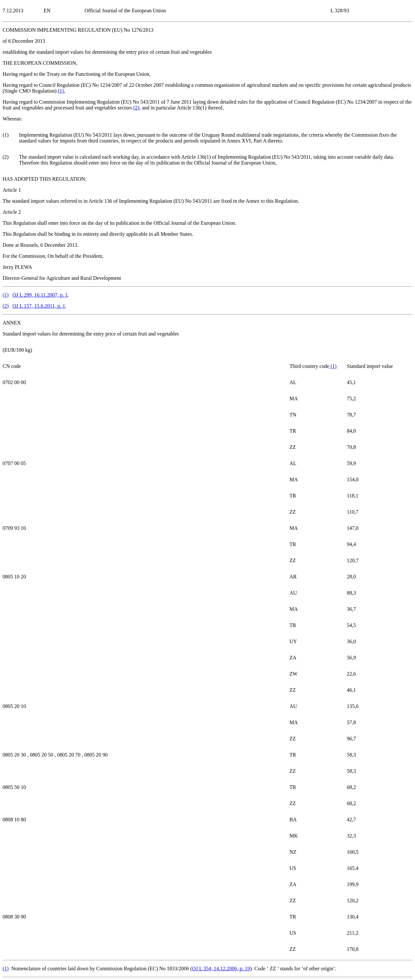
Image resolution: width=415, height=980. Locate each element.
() (61, 91)
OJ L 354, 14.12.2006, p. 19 (221, 969)
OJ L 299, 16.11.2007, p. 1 (40, 295)
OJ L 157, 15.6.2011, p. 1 (39, 306)
